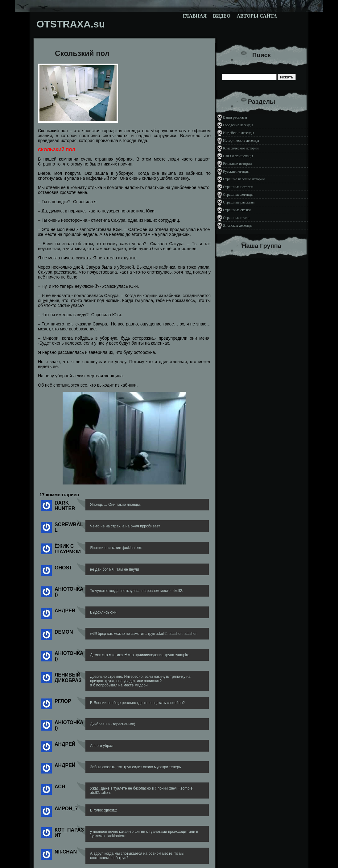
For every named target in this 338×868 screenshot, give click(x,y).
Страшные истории (238, 187)
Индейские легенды (239, 133)
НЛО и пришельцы (238, 156)
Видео (222, 16)
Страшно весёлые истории (244, 179)
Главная (195, 16)
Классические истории (241, 148)
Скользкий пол (82, 53)
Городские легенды (238, 125)
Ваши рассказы (235, 117)
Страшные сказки (237, 210)
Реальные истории (237, 164)
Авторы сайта (257, 16)
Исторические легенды (241, 140)
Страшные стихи (236, 218)
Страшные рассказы (239, 202)
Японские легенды (238, 225)
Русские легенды (236, 171)
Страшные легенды (238, 195)
